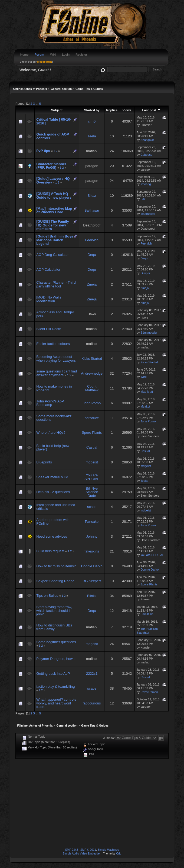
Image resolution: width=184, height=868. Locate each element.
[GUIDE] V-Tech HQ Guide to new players (54, 196)
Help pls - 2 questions (53, 492)
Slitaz (92, 196)
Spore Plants (92, 433)
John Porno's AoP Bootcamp (50, 403)
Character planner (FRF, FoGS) (51, 166)
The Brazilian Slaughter (147, 631)
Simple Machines (108, 850)
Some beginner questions (56, 642)
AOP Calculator (48, 269)
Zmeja (92, 284)
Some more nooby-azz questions (54, 418)
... (37, 104)
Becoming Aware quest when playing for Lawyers (56, 359)
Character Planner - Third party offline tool (56, 284)
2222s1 (92, 674)
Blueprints (44, 462)
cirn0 (92, 121)
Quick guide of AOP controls (52, 136)
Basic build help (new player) (53, 448)
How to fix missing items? (56, 566)
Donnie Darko (92, 566)
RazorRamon (149, 692)
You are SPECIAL (92, 477)
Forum (39, 55)
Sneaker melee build (52, 477)
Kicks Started (92, 359)
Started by (92, 110)
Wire (144, 377)
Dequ (92, 255)
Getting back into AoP (53, 674)
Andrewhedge (92, 373)
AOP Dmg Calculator (52, 255)
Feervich (92, 240)
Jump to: (109, 738)
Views (127, 110)
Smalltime (147, 614)
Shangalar (147, 140)
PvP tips (43, 151)
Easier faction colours (53, 344)
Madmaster (148, 214)
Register (81, 55)
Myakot (145, 406)
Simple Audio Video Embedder (82, 854)
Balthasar (92, 210)
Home (24, 55)
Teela (92, 136)
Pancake (92, 522)
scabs (92, 507)
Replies (112, 110)
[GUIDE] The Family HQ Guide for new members (52, 225)
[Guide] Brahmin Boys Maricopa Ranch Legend (55, 240)
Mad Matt (147, 392)
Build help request (50, 551)
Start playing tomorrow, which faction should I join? (54, 611)
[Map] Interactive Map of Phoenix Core (54, 210)
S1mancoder (149, 333)
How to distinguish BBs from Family (54, 627)
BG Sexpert (92, 581)
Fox (143, 199)
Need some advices (52, 536)
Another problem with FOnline (53, 522)
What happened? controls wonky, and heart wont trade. (56, 703)
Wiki (53, 55)
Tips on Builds (47, 596)
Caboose (146, 155)
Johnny (92, 536)
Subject (57, 110)
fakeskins (92, 551)
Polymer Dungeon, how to (56, 659)
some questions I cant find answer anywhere (57, 373)
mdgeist (92, 462)
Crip (119, 854)
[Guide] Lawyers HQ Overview (53, 180)
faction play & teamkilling (55, 686)
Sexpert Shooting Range (55, 581)
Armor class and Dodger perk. (55, 314)
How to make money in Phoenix (54, 388)
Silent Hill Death (49, 329)
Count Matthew (92, 388)
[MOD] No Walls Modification (49, 299)
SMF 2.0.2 (72, 850)
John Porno (92, 403)
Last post (151, 110)
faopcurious (92, 703)
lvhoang (146, 184)
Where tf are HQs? (51, 433)
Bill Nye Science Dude (92, 492)
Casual (92, 447)
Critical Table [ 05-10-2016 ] (54, 121)
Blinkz (92, 596)
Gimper (145, 273)
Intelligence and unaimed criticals (56, 507)
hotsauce (92, 418)
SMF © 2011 (88, 850)
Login (66, 55)
